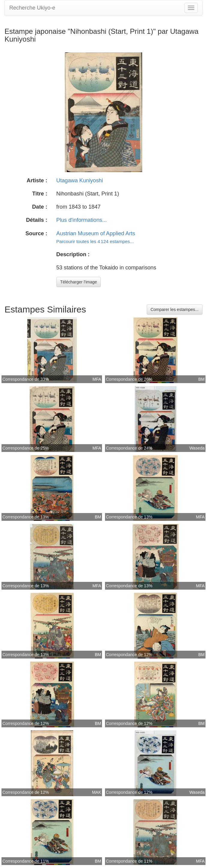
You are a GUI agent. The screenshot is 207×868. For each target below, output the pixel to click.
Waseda (197, 448)
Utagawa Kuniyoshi (80, 180)
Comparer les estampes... (175, 309)
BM (201, 379)
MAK (97, 792)
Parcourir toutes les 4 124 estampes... (95, 241)
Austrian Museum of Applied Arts (96, 233)
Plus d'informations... (82, 220)
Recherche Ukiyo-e (32, 8)
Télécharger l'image (79, 282)
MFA (97, 379)
